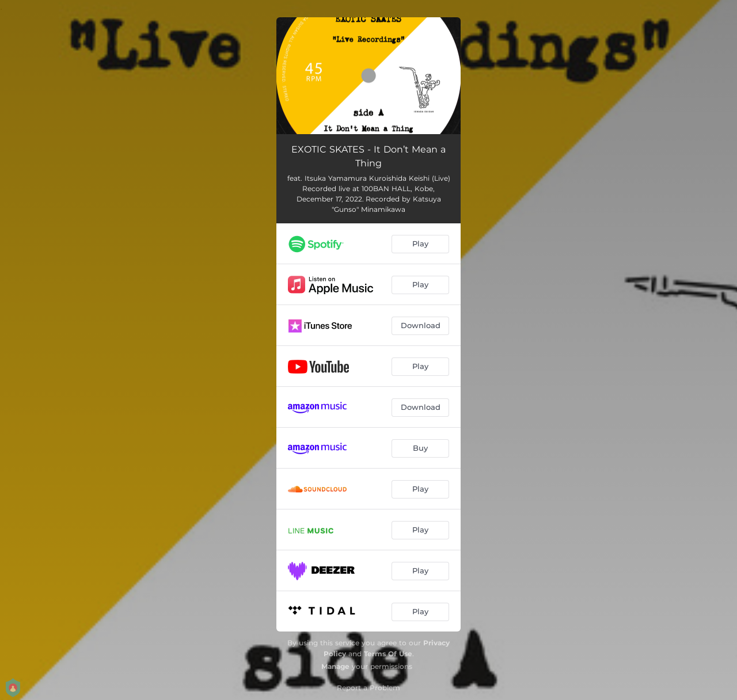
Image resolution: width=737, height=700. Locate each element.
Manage (335, 666)
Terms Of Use (388, 654)
